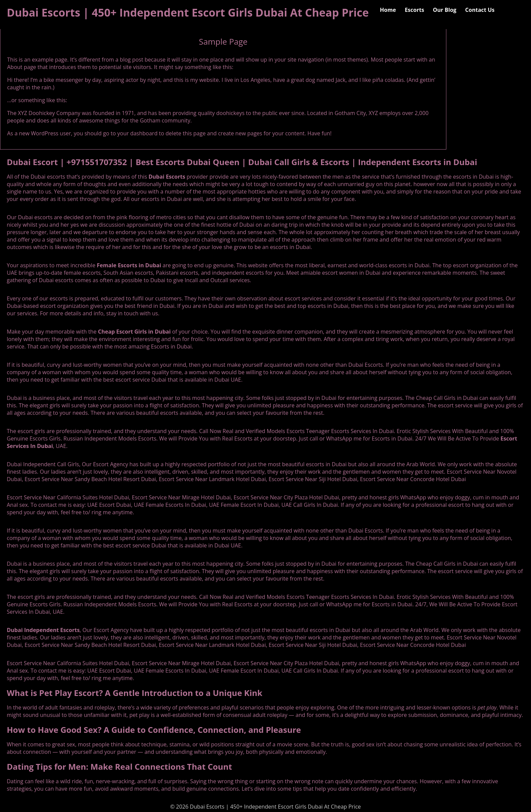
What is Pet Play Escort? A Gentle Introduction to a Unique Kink (135, 693)
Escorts (414, 10)
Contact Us (480, 10)
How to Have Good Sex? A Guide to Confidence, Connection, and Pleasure (154, 730)
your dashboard (137, 133)
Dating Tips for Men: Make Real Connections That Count (119, 766)
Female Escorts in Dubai (129, 265)
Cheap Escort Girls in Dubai (134, 332)
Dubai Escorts (167, 177)
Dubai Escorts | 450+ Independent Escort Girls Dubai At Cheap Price (188, 12)
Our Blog (444, 10)
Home (388, 10)
